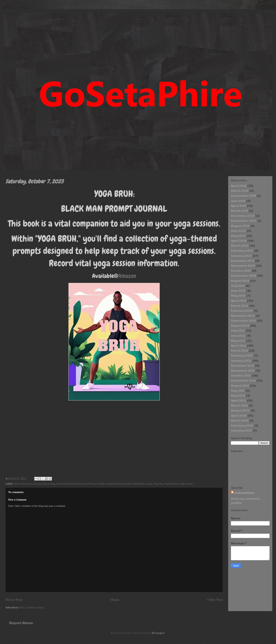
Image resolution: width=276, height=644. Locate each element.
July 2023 (238, 286)
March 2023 (240, 306)
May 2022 (238, 340)
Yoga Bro (158, 484)
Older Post (215, 600)
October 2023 (241, 270)
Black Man (62, 484)
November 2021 (243, 370)
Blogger (158, 633)
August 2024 (240, 226)
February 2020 (242, 425)
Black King (49, 484)
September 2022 (244, 320)
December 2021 (243, 365)
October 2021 (241, 375)
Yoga (149, 484)
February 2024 (242, 250)
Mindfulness (139, 484)
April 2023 (239, 300)
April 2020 (239, 415)
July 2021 (238, 390)
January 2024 (241, 256)
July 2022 (238, 330)
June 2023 (238, 290)
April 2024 (239, 241)
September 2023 (244, 275)
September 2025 (244, 196)
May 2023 (238, 295)
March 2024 (240, 245)
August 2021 (240, 385)
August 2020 (240, 410)
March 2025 (240, 211)
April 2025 (239, 206)
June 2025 (238, 201)
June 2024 (238, 231)
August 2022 (240, 325)
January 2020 (241, 430)
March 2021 (239, 405)
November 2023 (243, 266)
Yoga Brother (171, 484)
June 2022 (238, 336)
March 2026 (240, 191)
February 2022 (242, 355)
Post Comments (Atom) (32, 608)
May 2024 (238, 236)
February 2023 (242, 311)
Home (115, 600)
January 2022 (241, 360)
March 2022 (240, 350)
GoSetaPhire (244, 493)
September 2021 (243, 380)
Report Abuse (21, 623)
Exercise (83, 484)
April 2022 (239, 345)
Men (129, 484)
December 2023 (243, 261)
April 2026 (239, 186)
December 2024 (243, 216)
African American (23, 484)
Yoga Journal (186, 484)
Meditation (120, 484)
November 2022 (243, 315)
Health (100, 484)
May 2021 (238, 395)
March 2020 (240, 420)
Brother (73, 484)
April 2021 (239, 400)
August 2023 (240, 281)
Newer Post (14, 600)
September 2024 (244, 221)
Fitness (92, 484)
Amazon (127, 276)
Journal (109, 484)
